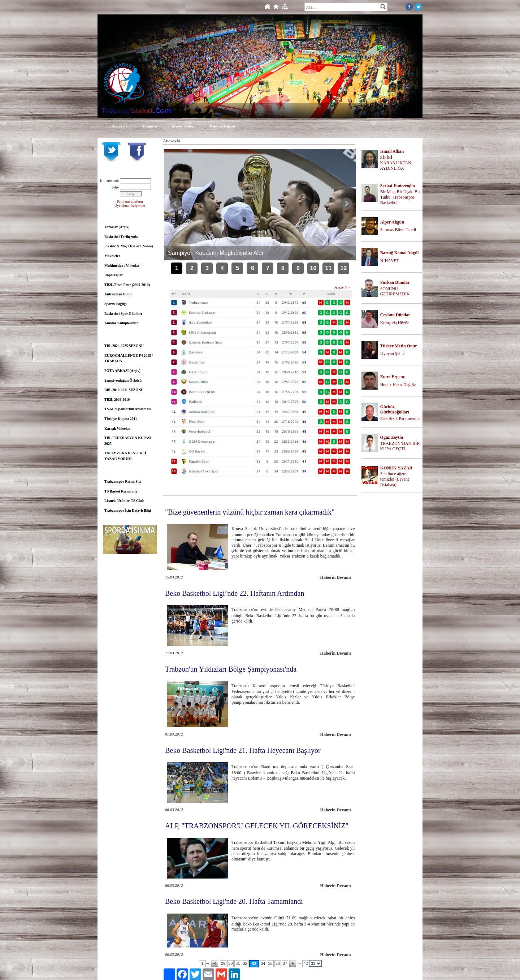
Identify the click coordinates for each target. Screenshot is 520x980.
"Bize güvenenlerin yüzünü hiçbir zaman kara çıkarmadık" (250, 512)
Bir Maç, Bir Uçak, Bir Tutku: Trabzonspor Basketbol (400, 197)
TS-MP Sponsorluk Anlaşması (127, 409)
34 (263, 963)
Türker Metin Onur (399, 346)
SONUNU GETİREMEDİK (395, 292)
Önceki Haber (175, 204)
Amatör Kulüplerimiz (121, 323)
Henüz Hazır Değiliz (398, 385)
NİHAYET (390, 261)
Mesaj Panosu (184, 126)
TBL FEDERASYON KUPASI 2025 (128, 441)
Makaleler (112, 256)
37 (285, 963)
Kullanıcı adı (109, 181)
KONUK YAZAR (396, 468)
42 (305, 963)
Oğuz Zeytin (392, 437)
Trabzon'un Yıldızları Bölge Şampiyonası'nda (231, 669)
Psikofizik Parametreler (401, 419)
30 (230, 963)
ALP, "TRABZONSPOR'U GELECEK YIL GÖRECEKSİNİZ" (257, 826)
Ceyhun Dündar (395, 315)
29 (223, 963)
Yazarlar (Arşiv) (117, 227)
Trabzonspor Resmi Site (123, 482)
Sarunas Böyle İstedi (398, 230)
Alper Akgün (392, 222)
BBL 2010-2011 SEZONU (124, 390)
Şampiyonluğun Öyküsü (123, 380)
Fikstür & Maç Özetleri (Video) (129, 246)
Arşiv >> (342, 287)
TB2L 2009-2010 (117, 400)
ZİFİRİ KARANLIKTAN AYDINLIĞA (396, 163)
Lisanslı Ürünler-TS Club (124, 501)
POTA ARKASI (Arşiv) (122, 371)
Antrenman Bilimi (118, 294)
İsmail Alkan (392, 151)
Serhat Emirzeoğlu (398, 186)
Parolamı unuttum (130, 201)
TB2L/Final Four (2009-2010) (127, 285)
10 (313, 268)
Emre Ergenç (393, 377)
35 (270, 963)
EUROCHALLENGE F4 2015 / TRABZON (129, 358)
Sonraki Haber (346, 204)
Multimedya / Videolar (122, 266)
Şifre (115, 187)
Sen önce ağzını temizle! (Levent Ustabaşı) (395, 479)
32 (245, 963)
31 (238, 963)
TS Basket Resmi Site (121, 491)
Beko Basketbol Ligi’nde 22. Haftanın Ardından (235, 593)
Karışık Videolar (117, 428)
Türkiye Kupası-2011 (121, 419)
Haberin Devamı (336, 577)
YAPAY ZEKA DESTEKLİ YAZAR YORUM (125, 456)
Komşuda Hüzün (395, 323)
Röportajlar (114, 275)
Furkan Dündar (395, 282)
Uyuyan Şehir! (393, 354)
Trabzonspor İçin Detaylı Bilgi (128, 510)
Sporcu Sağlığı (116, 304)
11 (329, 268)
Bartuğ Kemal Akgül (400, 253)
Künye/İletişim (222, 126)
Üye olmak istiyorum (130, 206)
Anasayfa (120, 126)
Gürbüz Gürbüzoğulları (395, 409)
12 (344, 268)
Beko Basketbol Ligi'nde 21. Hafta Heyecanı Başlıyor (243, 750)
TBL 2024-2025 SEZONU (124, 346)
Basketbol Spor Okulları (123, 314)
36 (278, 963)
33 (254, 964)
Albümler (150, 126)
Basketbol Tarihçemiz (121, 237)
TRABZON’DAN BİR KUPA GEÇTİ (400, 446)
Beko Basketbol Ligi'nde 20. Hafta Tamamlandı (234, 901)
